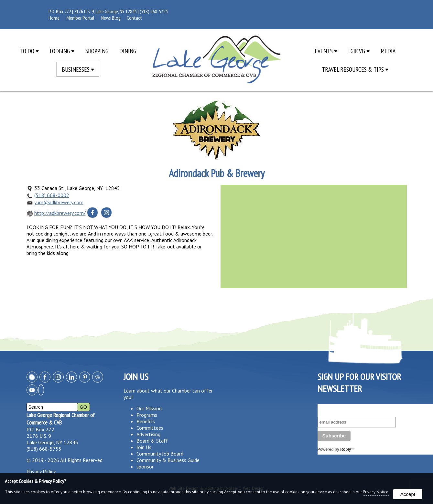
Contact (134, 18)
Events (326, 51)
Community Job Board (160, 454)
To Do (29, 51)
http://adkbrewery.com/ (60, 213)
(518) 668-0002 (52, 195)
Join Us (144, 447)
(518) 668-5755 (154, 11)
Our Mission (149, 408)
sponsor (145, 467)
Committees (150, 428)
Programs (147, 415)
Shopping (97, 51)
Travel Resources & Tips (355, 69)
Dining (128, 51)
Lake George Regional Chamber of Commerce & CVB (61, 419)
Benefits (146, 421)
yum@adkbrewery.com (59, 202)
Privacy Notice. (376, 492)
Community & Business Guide (168, 460)
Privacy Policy (41, 471)
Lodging (62, 51)
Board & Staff (152, 441)
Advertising (148, 434)
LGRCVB (359, 51)
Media (388, 51)
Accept (408, 494)
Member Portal (81, 18)
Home (54, 18)
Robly (346, 449)
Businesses (78, 69)
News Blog (111, 18)
